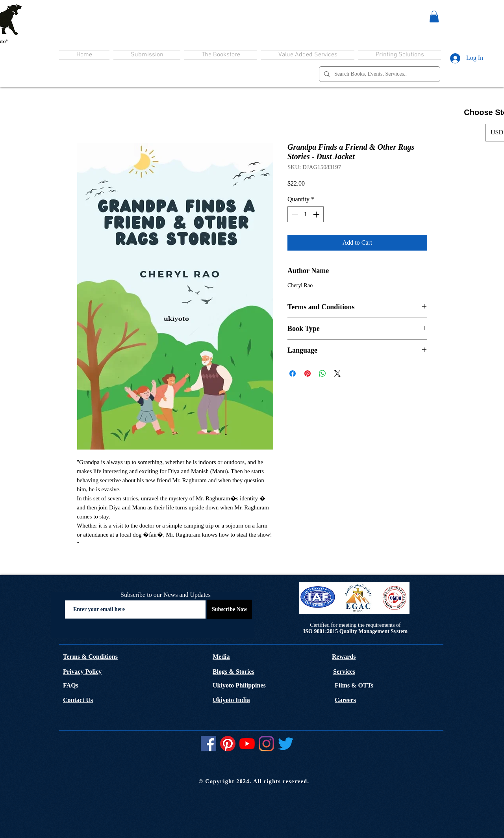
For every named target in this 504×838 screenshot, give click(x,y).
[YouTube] (247, 744)
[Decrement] (294, 214)
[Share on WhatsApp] (322, 373)
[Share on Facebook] (293, 373)
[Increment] (317, 214)
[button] (434, 17)
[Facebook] (208, 744)
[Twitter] (286, 744)
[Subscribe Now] (230, 609)
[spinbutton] (306, 214)
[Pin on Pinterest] (308, 373)
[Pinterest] (228, 744)
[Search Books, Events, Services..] (379, 74)
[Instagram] (266, 744)
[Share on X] (337, 373)
